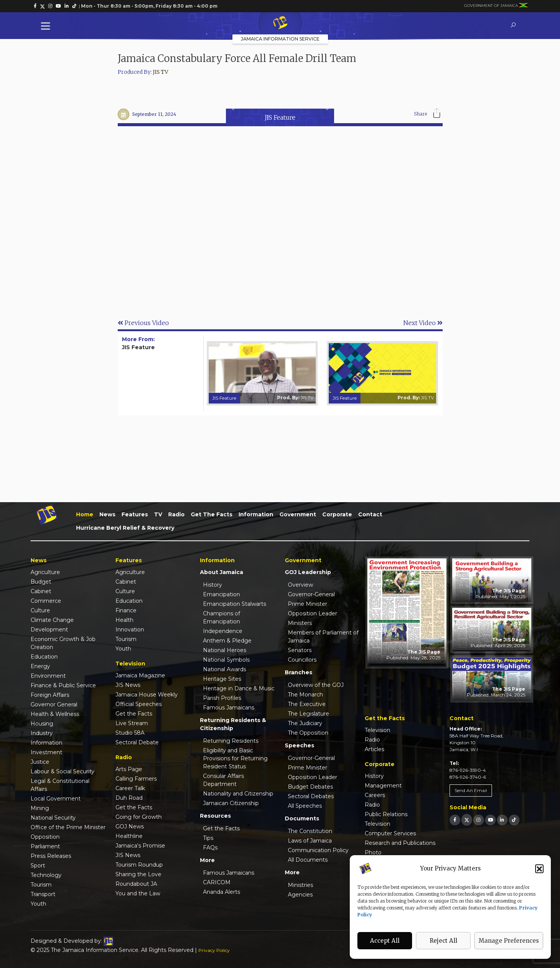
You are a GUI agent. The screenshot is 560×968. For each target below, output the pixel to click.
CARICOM (217, 882)
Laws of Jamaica (310, 841)
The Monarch (305, 695)
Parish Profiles (222, 698)
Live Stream (132, 723)
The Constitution (310, 831)
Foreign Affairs (50, 695)
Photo (373, 852)
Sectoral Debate (137, 742)
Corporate (337, 514)
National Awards (225, 669)
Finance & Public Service (63, 685)
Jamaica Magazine (140, 675)
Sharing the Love (138, 874)
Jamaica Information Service (280, 39)
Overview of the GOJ (316, 685)
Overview (300, 585)
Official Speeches (139, 704)
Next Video (423, 323)
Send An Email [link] (471, 790)
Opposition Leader (312, 613)
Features (135, 514)
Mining (40, 808)
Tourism (41, 885)
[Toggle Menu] (47, 26)
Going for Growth (139, 817)
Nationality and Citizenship (238, 794)
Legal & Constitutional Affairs (60, 785)
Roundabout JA (136, 884)
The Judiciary (305, 723)
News (107, 514)
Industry (42, 733)
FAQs (210, 848)
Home (85, 514)
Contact (370, 514)
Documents (302, 818)
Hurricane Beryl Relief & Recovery (125, 528)
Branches (299, 672)
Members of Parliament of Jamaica (323, 637)
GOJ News (130, 826)
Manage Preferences (509, 941)
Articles (374, 749)
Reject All (443, 941)
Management (383, 786)
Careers (375, 795)
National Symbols (226, 660)
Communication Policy (318, 850)
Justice (40, 762)
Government (298, 514)
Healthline (129, 836)
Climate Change (52, 620)
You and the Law (138, 893)
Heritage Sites (222, 679)
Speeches (299, 745)
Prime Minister (308, 604)
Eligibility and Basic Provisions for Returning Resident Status (235, 758)
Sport (38, 866)
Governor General (54, 704)
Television (377, 730)
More (207, 860)
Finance (126, 610)
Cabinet (41, 591)
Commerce (46, 601)
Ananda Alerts (222, 892)
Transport (43, 894)
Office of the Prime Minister (68, 827)
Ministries (300, 885)
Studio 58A (130, 733)
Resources (215, 816)
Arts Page (129, 769)
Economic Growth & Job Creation (63, 643)
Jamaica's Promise (140, 846)
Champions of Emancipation (222, 617)
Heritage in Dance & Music (239, 688)
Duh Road (129, 798)
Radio (176, 514)
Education (44, 657)
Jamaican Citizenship (231, 803)
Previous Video (143, 323)
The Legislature (308, 714)
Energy (40, 666)
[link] (35, 6)
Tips (208, 838)
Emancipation (222, 594)
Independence (223, 631)
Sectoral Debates (311, 796)
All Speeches (305, 806)
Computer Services (390, 833)
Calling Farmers (136, 779)
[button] (539, 869)
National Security (53, 818)
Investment (46, 752)
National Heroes (225, 650)
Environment (48, 676)
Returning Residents (231, 741)
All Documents (308, 860)
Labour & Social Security (62, 771)
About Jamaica (222, 572)
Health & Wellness (55, 714)
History (213, 585)
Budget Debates (310, 787)
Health (124, 620)
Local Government (56, 799)
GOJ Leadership (308, 572)
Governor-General (311, 594)
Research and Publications (400, 843)
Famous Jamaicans (229, 708)
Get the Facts (212, 514)
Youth (38, 904)
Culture (40, 610)
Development (49, 630)
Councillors (302, 660)
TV (158, 514)
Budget (41, 582)
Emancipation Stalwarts (235, 604)
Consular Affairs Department (223, 780)
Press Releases (51, 856)
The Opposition (308, 733)
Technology (46, 875)
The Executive (307, 704)
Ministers (300, 623)
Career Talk (130, 788)
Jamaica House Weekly (147, 695)
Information (256, 514)
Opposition (45, 837)
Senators (300, 650)
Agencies (300, 895)
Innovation (130, 630)
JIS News (128, 685)
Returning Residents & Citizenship (233, 724)
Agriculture (45, 572)
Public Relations (386, 814)
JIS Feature (280, 117)
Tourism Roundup (139, 865)
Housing (42, 724)
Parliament (45, 846)
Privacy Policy (214, 950)
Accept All (385, 941)
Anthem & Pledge (227, 641)
